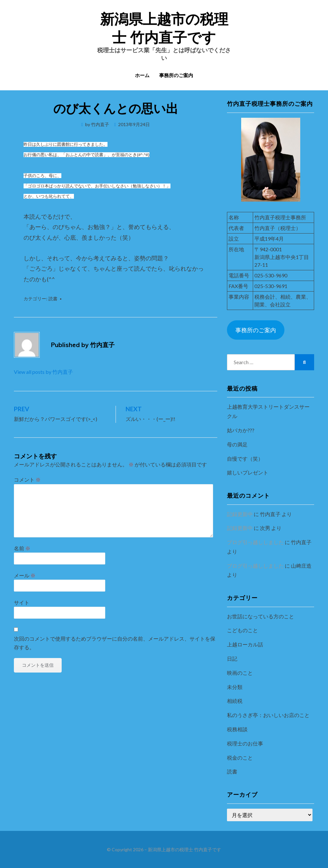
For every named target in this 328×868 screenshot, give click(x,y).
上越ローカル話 (245, 644)
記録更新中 (240, 514)
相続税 (235, 701)
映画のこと (240, 673)
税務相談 (237, 729)
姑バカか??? (241, 430)
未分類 (235, 687)
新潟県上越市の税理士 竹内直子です (184, 849)
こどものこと (242, 630)
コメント (27, 479)
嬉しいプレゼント (248, 472)
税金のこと (240, 758)
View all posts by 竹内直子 (43, 372)
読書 (53, 299)
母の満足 (237, 444)
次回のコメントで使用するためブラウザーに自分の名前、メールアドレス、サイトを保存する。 (115, 643)
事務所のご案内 (176, 76)
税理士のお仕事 (245, 743)
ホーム (142, 76)
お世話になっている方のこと (261, 616)
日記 (232, 658)
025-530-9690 (271, 275)
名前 (22, 548)
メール (25, 575)
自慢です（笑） (245, 459)
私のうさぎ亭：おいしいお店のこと (268, 715)
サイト (22, 602)
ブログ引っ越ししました (255, 542)
